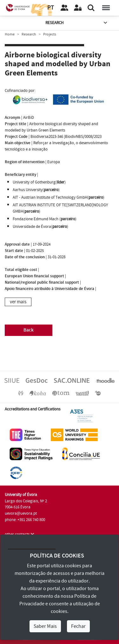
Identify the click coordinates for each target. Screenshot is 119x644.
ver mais (18, 302)
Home (10, 34)
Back (29, 330)
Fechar (78, 626)
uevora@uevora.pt (21, 513)
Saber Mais (45, 626)
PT (51, 8)
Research (77, 23)
